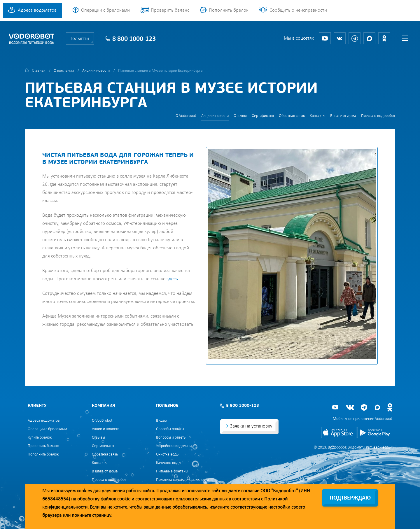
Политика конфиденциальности (182, 480)
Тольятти (80, 39)
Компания (103, 406)
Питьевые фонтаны (172, 471)
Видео (161, 421)
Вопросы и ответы (171, 438)
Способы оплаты (170, 429)
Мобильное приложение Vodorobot (363, 419)
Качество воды (169, 463)
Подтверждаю (350, 498)
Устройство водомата (174, 446)
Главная (38, 71)
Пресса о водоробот (378, 116)
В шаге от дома (343, 116)
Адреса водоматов (37, 10)
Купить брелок (40, 438)
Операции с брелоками (105, 10)
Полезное (167, 406)
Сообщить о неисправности (298, 10)
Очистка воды (168, 454)
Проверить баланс (170, 10)
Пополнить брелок (229, 10)
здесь (172, 279)
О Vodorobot (186, 116)
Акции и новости (96, 71)
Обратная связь (292, 116)
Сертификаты (263, 116)
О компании (64, 71)
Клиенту (37, 406)
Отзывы (240, 116)
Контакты (317, 116)
